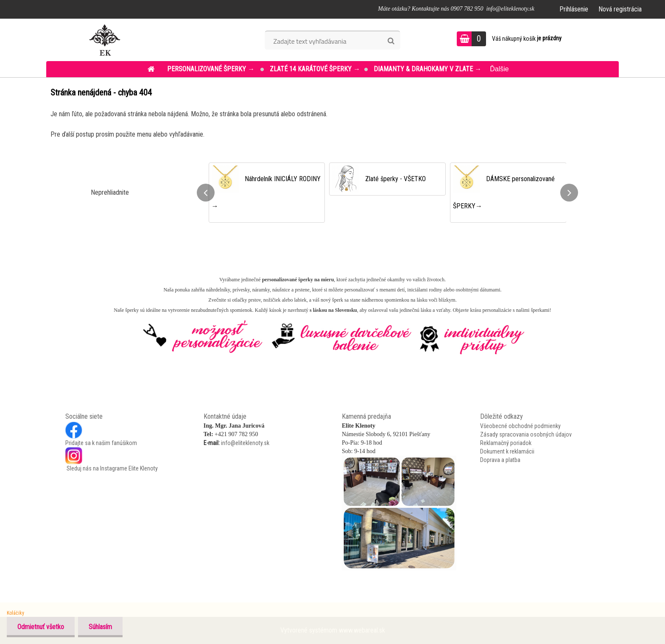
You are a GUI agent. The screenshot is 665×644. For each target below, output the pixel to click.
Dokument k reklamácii (507, 451)
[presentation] (206, 193)
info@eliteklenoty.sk (245, 443)
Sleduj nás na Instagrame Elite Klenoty (112, 468)
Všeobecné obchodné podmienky (520, 426)
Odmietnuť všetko (41, 627)
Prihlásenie (574, 9)
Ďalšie (499, 69)
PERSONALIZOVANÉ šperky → (212, 69)
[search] (391, 41)
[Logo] (105, 40)
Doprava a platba (500, 460)
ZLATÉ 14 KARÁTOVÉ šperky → (315, 69)
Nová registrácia (620, 9)
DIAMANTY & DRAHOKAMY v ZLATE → (427, 69)
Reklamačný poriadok (506, 443)
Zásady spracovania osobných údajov (526, 434)
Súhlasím (100, 627)
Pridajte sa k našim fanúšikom (101, 443)
